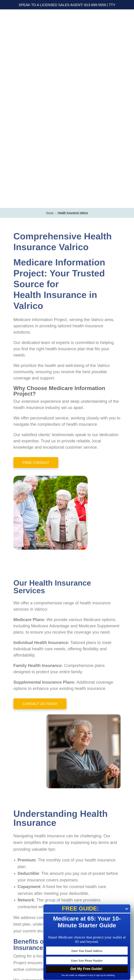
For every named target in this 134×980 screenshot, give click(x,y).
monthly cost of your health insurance (81, 661)
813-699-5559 (95, 5)
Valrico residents (96, 782)
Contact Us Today (40, 505)
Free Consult (36, 264)
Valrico (41, 411)
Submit (103, 895)
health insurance (29, 209)
